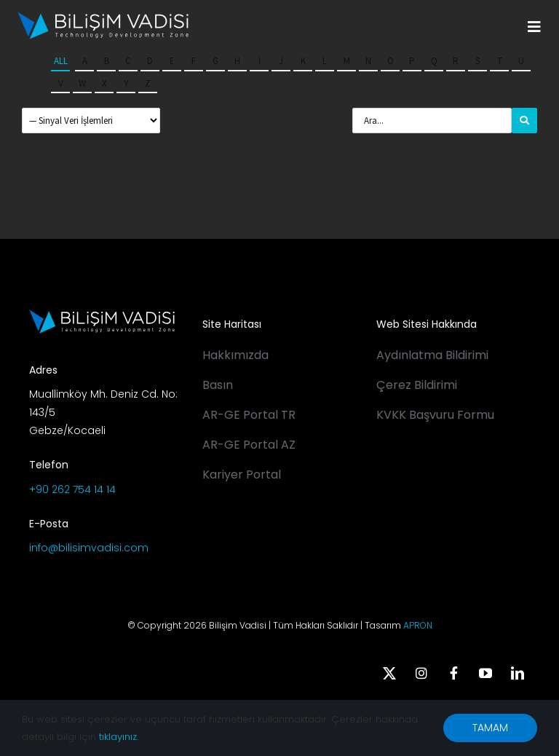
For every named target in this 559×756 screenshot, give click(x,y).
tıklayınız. (119, 737)
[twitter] (389, 673)
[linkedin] (518, 673)
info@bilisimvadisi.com (89, 548)
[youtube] (485, 673)
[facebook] (453, 673)
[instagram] (421, 673)
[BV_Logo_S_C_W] (103, 17)
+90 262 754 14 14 (72, 489)
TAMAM (490, 728)
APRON (418, 625)
